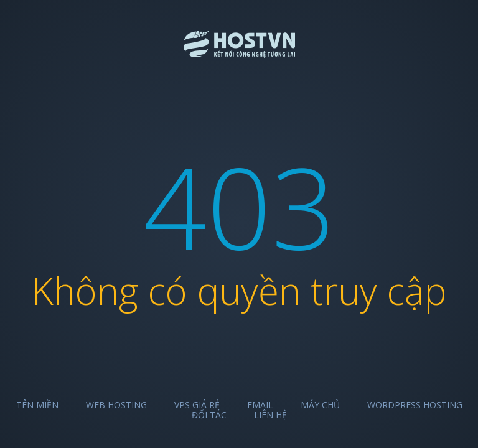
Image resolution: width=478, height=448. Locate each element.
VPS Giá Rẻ (197, 405)
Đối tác (209, 415)
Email (260, 405)
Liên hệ (270, 415)
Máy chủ (320, 405)
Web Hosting (116, 405)
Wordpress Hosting (415, 405)
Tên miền (37, 405)
